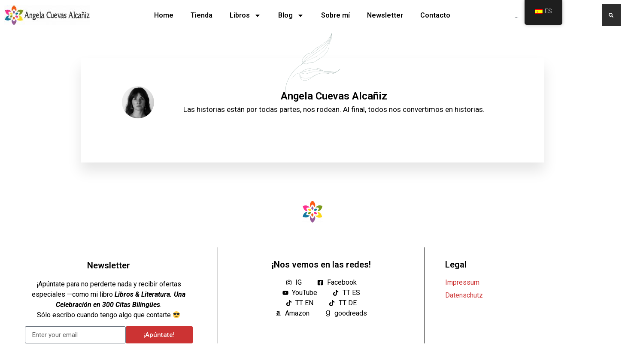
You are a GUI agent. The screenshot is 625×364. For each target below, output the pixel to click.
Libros (245, 15)
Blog (291, 15)
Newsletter (385, 15)
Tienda (202, 15)
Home (164, 15)
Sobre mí (335, 15)
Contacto (435, 15)
